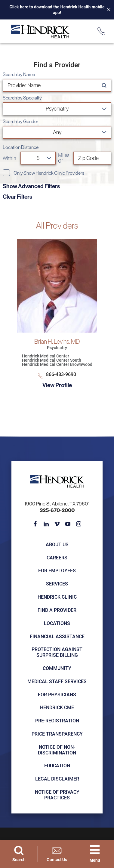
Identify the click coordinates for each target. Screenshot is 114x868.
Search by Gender (20, 122)
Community (57, 668)
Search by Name (19, 75)
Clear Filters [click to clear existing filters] (17, 197)
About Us (57, 544)
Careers (57, 557)
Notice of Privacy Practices (57, 795)
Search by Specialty (22, 98)
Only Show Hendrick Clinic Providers (49, 173)
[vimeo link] (57, 524)
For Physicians (57, 694)
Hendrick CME (57, 707)
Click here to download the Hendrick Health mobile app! (57, 10)
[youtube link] (68, 524)
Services (57, 584)
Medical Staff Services (57, 681)
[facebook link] (35, 524)
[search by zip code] (92, 158)
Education (57, 765)
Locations (57, 623)
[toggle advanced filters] (57, 186)
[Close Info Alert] (107, 10)
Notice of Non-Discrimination (57, 750)
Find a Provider (57, 610)
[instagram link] (79, 524)
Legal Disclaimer (57, 779)
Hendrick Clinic (57, 597)
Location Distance (21, 147)
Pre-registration (57, 720)
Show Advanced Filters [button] (31, 186)
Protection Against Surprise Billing (57, 652)
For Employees (57, 570)
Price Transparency (57, 734)
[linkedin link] (46, 524)
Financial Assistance (57, 636)
